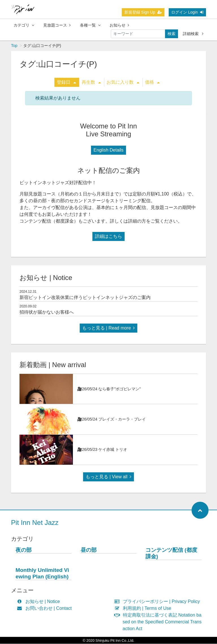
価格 (152, 82)
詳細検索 (193, 34)
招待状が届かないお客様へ (47, 312)
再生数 (91, 82)
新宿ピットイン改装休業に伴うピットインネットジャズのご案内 (85, 298)
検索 (172, 34)
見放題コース (57, 25)
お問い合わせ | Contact (46, 609)
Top (14, 46)
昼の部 (89, 550)
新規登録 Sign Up (143, 12)
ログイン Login (187, 12)
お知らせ (119, 25)
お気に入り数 (123, 82)
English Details (108, 150)
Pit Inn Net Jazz (35, 523)
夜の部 (24, 550)
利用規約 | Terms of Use (144, 609)
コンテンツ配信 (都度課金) (171, 553)
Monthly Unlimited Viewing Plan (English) (42, 574)
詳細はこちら (108, 237)
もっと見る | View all (108, 477)
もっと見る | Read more (108, 328)
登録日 (66, 82)
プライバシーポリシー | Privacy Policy (158, 602)
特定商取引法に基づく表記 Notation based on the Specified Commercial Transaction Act (159, 622)
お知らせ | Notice (40, 602)
